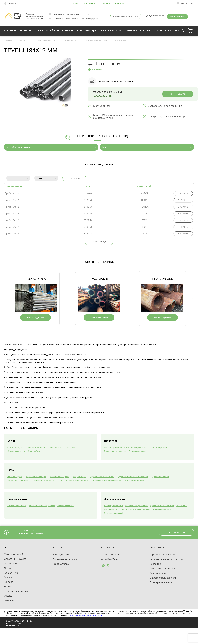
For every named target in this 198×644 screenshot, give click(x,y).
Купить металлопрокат (16, 591)
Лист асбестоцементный (136, 506)
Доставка (9, 568)
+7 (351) (111, 555)
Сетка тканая (70, 447)
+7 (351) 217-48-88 (96, 615)
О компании (106, 3)
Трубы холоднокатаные (18, 480)
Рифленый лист (111, 509)
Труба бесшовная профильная (107, 480)
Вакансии (9, 600)
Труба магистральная (135, 480)
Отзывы (8, 596)
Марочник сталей (14, 554)
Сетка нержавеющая (36, 447)
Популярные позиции (161, 582)
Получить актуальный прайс (126, 16)
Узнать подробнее (36, 318)
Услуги (77, 3)
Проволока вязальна (138, 451)
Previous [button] (6, 299)
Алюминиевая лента (17, 506)
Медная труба (80, 477)
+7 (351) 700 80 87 (155, 16)
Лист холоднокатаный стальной (136, 509)
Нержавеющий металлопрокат (54, 31)
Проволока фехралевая (115, 451)
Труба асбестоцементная (102, 477)
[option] (45, 84)
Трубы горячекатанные (44, 480)
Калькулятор (11, 573)
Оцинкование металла (65, 559)
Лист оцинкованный (113, 506)
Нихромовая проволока (135, 447)
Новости (9, 587)
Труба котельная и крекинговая (73, 480)
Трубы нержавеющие (36, 477)
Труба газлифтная (161, 477)
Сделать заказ (178, 94)
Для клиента (90, 3)
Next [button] (192, 299)
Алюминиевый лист (162, 509)
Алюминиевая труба (59, 477)
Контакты (120, 3)
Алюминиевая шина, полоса (42, 506)
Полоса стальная (66, 506)
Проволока (83, 31)
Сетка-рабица (34, 451)
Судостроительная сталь (163, 31)
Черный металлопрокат (18, 31)
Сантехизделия (135, 31)
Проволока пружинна (159, 447)
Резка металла (61, 564)
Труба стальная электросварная (133, 477)
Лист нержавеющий (114, 513)
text (103, 566)
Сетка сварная (55, 447)
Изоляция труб (61, 555)
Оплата (8, 577)
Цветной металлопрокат (107, 31)
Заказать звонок (177, 17)
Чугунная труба (15, 477)
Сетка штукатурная (16, 451)
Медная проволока (113, 447)
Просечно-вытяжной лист (162, 506)
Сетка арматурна (15, 447)
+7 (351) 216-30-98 (78, 615)
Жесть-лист (182, 506)
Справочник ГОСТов (15, 559)
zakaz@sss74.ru (187, 3)
